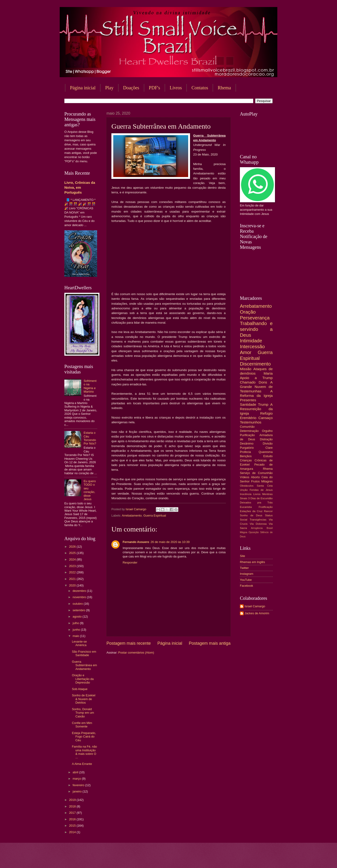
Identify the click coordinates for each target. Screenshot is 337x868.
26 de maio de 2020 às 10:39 (170, 542)
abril (76, 772)
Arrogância (257, 528)
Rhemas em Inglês (252, 562)
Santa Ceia (265, 486)
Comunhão (247, 427)
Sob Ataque (80, 689)
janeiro (77, 791)
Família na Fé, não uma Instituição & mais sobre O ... (84, 752)
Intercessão (252, 346)
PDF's (154, 88)
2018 (73, 806)
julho (76, 623)
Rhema (224, 88)
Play (109, 88)
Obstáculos (247, 486)
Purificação (247, 435)
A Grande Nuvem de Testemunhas (256, 387)
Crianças (246, 460)
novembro (80, 597)
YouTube (246, 580)
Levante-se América (79, 643)
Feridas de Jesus (261, 490)
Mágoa (244, 532)
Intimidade (251, 341)
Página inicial (83, 88)
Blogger (206, 859)
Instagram (247, 574)
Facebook (247, 586)
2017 (73, 813)
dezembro (80, 591)
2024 (73, 559)
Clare (269, 448)
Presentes (248, 400)
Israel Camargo (255, 606)
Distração (266, 439)
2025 (73, 553)
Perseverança (255, 318)
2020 (73, 585)
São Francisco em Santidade (84, 653)
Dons (263, 382)
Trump (263, 404)
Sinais (244, 498)
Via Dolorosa (258, 524)
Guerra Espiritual (155, 515)
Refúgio (266, 413)
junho (77, 630)
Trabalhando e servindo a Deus (256, 329)
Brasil (270, 528)
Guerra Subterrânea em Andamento (84, 665)
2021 (73, 579)
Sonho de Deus (251, 515)
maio (76, 636)
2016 (73, 819)
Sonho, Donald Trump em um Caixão (83, 713)
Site (242, 556)
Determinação (249, 431)
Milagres (267, 481)
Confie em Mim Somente (82, 725)
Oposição (254, 532)
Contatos (200, 88)
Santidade (248, 404)
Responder (130, 562)
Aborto (255, 477)
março (77, 779)
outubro (78, 604)
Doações (131, 88)
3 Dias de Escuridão (260, 498)
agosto (77, 617)
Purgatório (247, 448)
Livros (176, 88)
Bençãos (246, 456)
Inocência (246, 494)
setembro (79, 610)
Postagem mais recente (129, 643)
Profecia (245, 452)
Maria (268, 373)
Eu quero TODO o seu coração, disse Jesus (90, 490)
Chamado (248, 382)
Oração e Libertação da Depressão (83, 679)
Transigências (258, 520)
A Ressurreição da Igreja (256, 409)
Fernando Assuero (136, 542)
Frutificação (266, 507)
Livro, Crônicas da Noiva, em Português (80, 187)
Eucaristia (246, 507)
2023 (73, 566)
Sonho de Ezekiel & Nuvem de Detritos (84, 699)
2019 (73, 800)
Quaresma (266, 452)
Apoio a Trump (256, 378)
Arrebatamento (132, 515)
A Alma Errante (82, 764)
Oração (248, 312)
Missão (246, 369)
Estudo (268, 456)
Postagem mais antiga (210, 643)
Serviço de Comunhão (256, 473)
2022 (73, 572)
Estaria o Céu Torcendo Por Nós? (90, 438)
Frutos (255, 481)
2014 (73, 832)
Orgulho (267, 431)
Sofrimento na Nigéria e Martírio (90, 386)
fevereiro (79, 785)
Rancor (268, 511)
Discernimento (255, 364)
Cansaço (266, 418)
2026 (73, 547)
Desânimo (247, 443)
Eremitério (248, 418)
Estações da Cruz (251, 511)
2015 (73, 826)
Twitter (244, 568)
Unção (244, 490)
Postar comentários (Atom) (136, 653)
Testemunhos (251, 422)
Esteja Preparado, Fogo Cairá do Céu (84, 737)
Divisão (268, 443)
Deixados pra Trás (256, 503)
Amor (246, 352)
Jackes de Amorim (257, 613)
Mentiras (267, 494)
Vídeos (245, 477)
